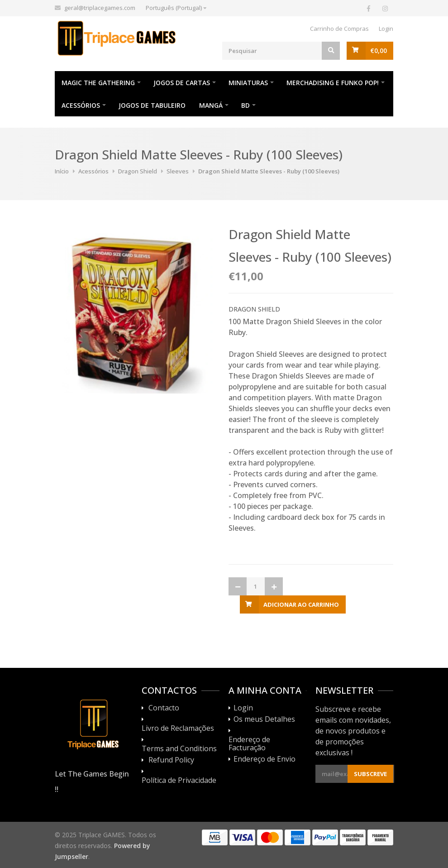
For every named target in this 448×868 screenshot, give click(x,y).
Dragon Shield (138, 171)
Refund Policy (171, 760)
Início (62, 171)
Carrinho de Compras (339, 29)
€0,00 (379, 50)
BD (245, 105)
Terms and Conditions (179, 749)
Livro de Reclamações (178, 729)
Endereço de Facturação (249, 744)
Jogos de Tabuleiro (152, 105)
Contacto (164, 708)
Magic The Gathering (98, 83)
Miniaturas (248, 83)
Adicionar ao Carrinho (301, 604)
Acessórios (81, 105)
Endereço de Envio (265, 759)
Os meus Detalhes (264, 719)
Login (386, 29)
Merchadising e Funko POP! (333, 83)
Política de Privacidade (179, 781)
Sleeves (178, 171)
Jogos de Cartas (182, 83)
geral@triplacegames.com (100, 8)
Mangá (211, 105)
